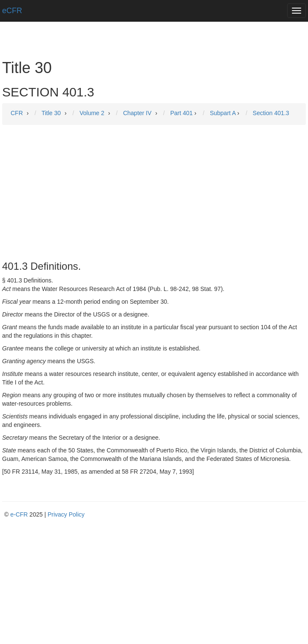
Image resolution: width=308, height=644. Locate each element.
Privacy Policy (66, 514)
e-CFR (19, 514)
